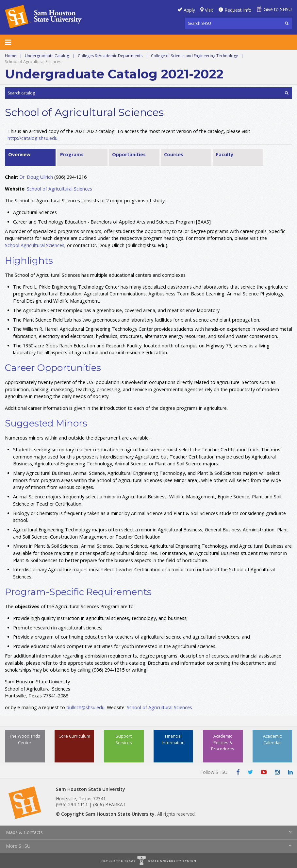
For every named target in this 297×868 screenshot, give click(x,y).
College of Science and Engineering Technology (194, 56)
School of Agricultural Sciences (59, 189)
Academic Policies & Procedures (223, 742)
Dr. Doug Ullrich (36, 177)
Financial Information (173, 739)
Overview (19, 154)
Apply (189, 10)
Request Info (238, 10)
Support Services (124, 739)
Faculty (225, 154)
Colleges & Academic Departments (110, 56)
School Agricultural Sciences (35, 245)
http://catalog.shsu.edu (33, 138)
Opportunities (129, 154)
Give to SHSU (278, 9)
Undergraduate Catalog (47, 56)
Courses (174, 154)
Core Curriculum (74, 736)
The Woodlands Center (25, 739)
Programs (72, 154)
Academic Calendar (272, 739)
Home (11, 56)
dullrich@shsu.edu (85, 707)
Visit (209, 10)
